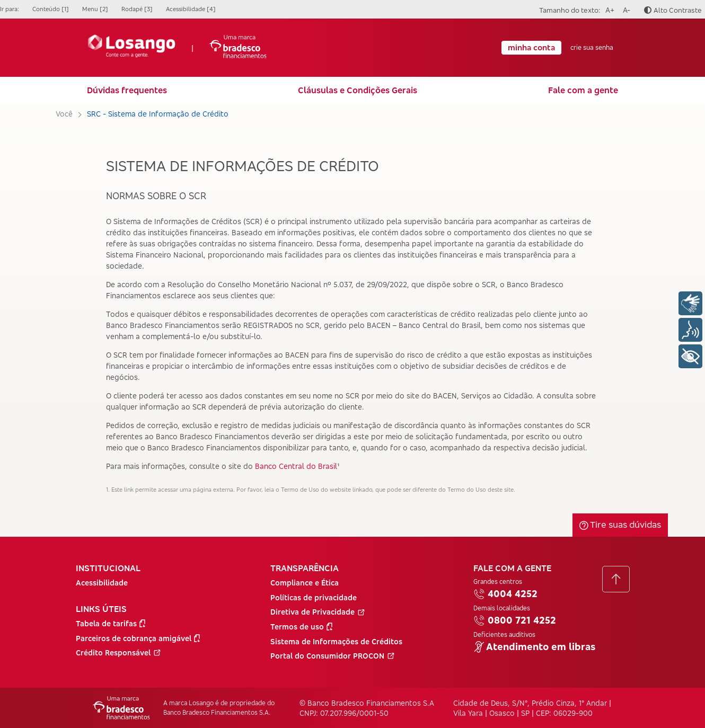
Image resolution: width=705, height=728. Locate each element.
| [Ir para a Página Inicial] (177, 48)
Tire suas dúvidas (620, 524)
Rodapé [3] (137, 9)
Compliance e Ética (305, 583)
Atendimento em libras (534, 647)
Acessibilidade (102, 583)
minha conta (531, 47)
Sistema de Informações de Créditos (336, 641)
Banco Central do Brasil (296, 466)
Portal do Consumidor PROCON (333, 656)
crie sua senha (592, 48)
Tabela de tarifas (111, 623)
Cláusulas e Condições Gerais (358, 90)
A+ (608, 8)
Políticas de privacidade (314, 597)
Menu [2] (95, 9)
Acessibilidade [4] (191, 9)
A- (625, 8)
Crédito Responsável (118, 652)
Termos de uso (301, 627)
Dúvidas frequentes (127, 90)
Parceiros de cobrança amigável (138, 638)
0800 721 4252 (515, 620)
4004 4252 (505, 594)
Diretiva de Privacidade (318, 612)
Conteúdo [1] (51, 9)
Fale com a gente (583, 90)
